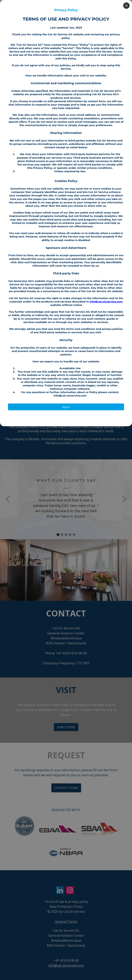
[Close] (126, 6)
